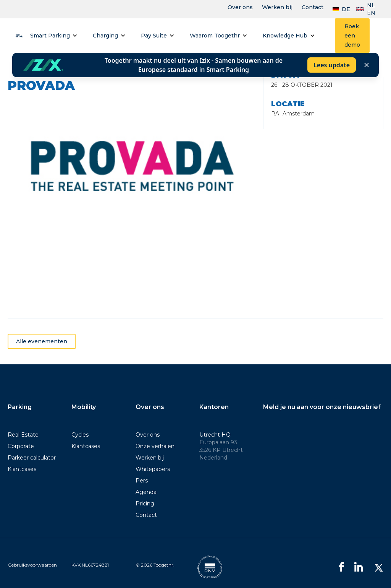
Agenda (146, 492)
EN (371, 13)
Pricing (145, 504)
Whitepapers (153, 469)
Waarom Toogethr (215, 36)
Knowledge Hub (285, 36)
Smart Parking (50, 36)
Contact (313, 7)
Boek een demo (352, 36)
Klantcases (22, 469)
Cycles (80, 435)
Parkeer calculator (32, 458)
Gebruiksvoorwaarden (32, 565)
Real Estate (23, 435)
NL (371, 5)
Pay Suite (154, 36)
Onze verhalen (155, 446)
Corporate (21, 446)
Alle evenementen (42, 351)
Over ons (240, 7)
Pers (142, 481)
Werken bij (277, 7)
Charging (105, 36)
